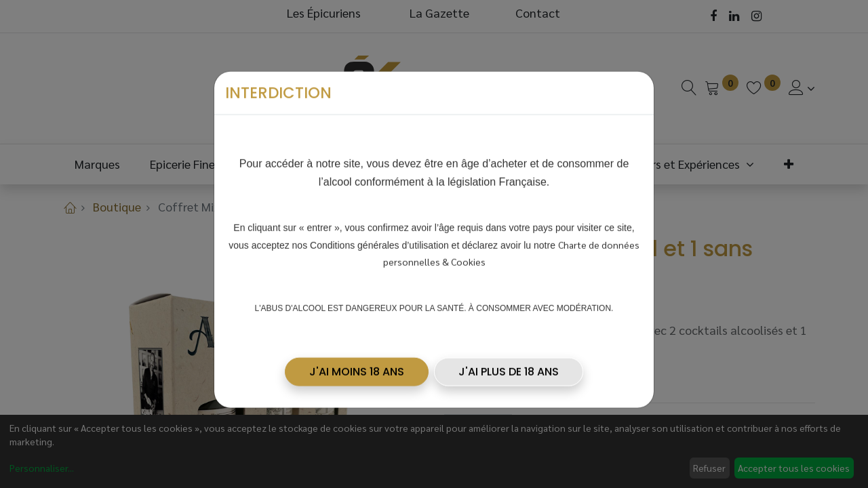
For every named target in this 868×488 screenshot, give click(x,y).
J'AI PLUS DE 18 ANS (509, 366)
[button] (357, 367)
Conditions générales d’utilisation (379, 240)
